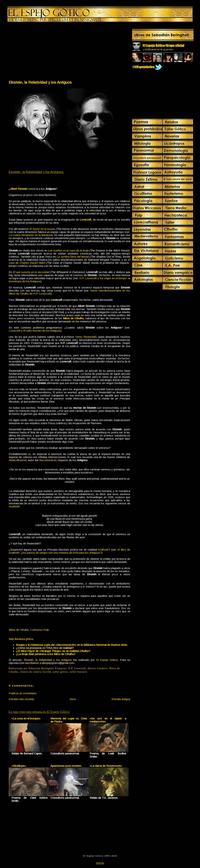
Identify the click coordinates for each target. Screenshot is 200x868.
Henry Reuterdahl (86, 337)
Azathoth (14, 506)
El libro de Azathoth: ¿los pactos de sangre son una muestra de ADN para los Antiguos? (69, 551)
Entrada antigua (121, 699)
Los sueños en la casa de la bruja (68, 250)
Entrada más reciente (21, 699)
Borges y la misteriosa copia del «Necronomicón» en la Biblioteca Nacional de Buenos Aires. (72, 645)
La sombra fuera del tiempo (73, 257)
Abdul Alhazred (18, 460)
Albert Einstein (19, 189)
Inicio (73, 699)
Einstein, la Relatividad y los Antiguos (40, 82)
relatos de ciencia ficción (36, 672)
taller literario (78, 672)
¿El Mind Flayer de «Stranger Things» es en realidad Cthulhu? (53, 651)
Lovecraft (85, 220)
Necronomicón (48, 460)
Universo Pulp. (41, 630)
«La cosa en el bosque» (26, 718)
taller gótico (61, 672)
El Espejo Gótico (107, 660)
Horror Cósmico (98, 668)
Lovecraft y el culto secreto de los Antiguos (35, 331)
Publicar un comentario (23, 693)
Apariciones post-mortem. (66, 766)
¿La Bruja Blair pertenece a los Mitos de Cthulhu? (46, 654)
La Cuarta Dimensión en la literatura (30, 235)
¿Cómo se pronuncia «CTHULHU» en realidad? (45, 648)
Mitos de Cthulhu (73, 318)
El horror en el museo (42, 229)
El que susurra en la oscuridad (31, 272)
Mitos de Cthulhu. (19, 630)
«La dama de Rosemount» (106, 766)
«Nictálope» (19, 766)
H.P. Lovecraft (77, 668)
